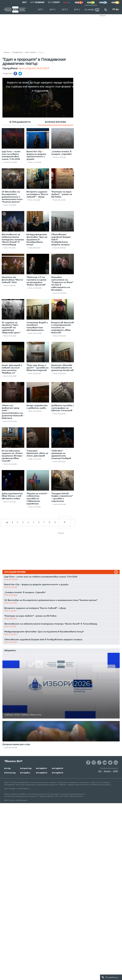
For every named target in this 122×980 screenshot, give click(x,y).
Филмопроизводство (20, 782)
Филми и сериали (50, 782)
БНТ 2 (53, 10)
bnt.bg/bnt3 (58, 768)
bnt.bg (7, 768)
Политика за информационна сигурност (21, 796)
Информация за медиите (48, 785)
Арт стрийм (31, 52)
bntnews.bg (10, 773)
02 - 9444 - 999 (108, 771)
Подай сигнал (96, 782)
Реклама (103, 16)
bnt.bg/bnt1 (41, 768)
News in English (10, 788)
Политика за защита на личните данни (44, 794)
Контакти (84, 782)
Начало (7, 52)
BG (117, 10)
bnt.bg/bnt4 (58, 773)
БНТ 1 (41, 10)
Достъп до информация (26, 785)
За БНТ (7, 782)
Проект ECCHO (76, 796)
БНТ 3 (65, 10)
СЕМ (56, 796)
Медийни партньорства (78, 785)
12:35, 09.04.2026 (11, 748)
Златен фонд (36, 782)
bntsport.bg (26, 768)
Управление (73, 782)
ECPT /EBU (64, 796)
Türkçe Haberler (23, 788)
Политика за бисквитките (73, 794)
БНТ (25, 2)
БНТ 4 (77, 10)
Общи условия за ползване (15, 794)
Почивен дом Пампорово (100, 785)
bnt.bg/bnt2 (42, 773)
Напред (106, 782)
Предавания (17, 52)
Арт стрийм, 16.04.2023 (34, 68)
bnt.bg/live (25, 773)
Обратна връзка (46, 796)
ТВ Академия (9, 785)
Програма (63, 782)
